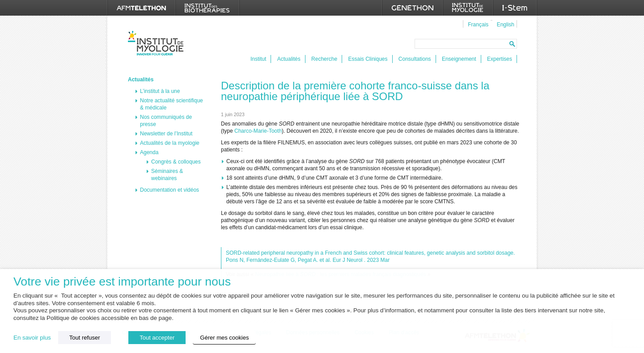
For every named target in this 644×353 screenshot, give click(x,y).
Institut (258, 59)
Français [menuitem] (478, 25)
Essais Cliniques (368, 59)
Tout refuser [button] (85, 338)
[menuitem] (477, 24)
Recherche (324, 59)
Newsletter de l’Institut (166, 134)
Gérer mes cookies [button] (224, 338)
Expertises (500, 59)
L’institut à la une (160, 91)
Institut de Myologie (158, 43)
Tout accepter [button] (157, 338)
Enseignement (459, 59)
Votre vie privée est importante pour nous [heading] (122, 282)
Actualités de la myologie (170, 143)
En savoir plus (32, 338)
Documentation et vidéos (169, 190)
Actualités (289, 59)
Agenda (149, 152)
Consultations (415, 59)
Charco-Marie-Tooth (258, 131)
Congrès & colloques (176, 162)
